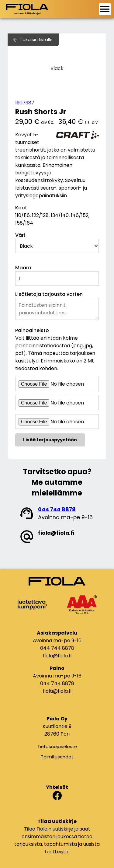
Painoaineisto (32, 330)
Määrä (23, 268)
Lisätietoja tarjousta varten (49, 294)
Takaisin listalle (36, 40)
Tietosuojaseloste (57, 747)
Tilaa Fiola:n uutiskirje (49, 829)
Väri (20, 235)
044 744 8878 (57, 509)
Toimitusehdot (57, 757)
